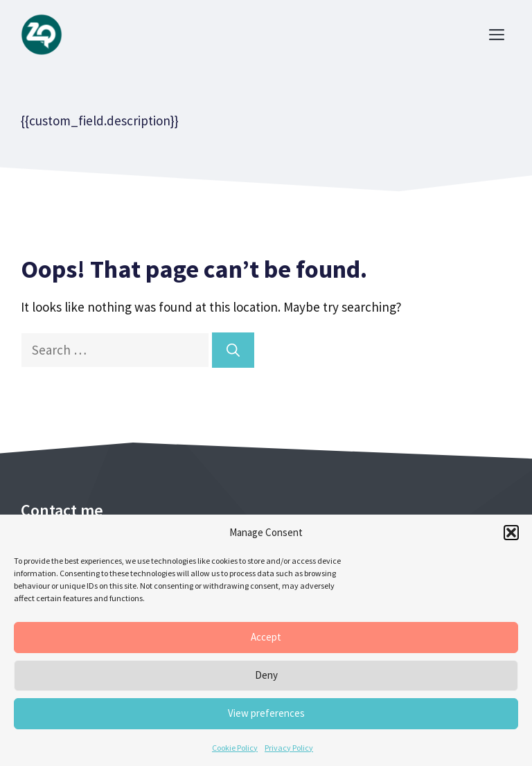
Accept (266, 637)
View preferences (266, 713)
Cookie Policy (235, 748)
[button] (511, 533)
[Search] (233, 350)
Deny (266, 675)
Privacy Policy (289, 748)
